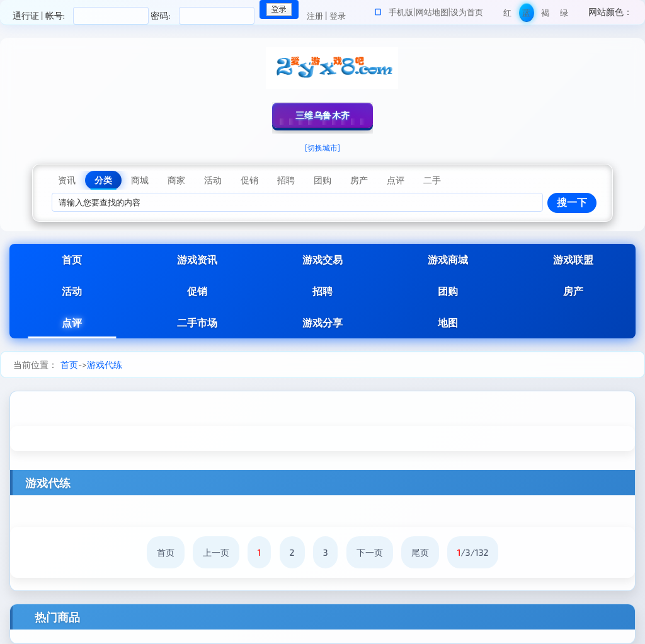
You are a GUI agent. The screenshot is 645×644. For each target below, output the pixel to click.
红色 (507, 15)
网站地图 (432, 12)
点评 (72, 322)
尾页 (420, 552)
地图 (448, 322)
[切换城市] (322, 147)
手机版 (401, 12)
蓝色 (526, 15)
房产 (573, 291)
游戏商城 (448, 259)
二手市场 (197, 322)
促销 (197, 291)
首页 (72, 259)
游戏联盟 (573, 259)
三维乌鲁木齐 (323, 115)
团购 (448, 291)
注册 (315, 16)
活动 (72, 291)
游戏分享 (322, 322)
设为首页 (467, 12)
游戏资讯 (197, 259)
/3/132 (473, 552)
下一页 (370, 552)
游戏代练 (105, 365)
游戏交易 (322, 259)
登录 (338, 16)
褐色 (545, 15)
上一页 (216, 552)
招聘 (322, 291)
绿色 (564, 15)
